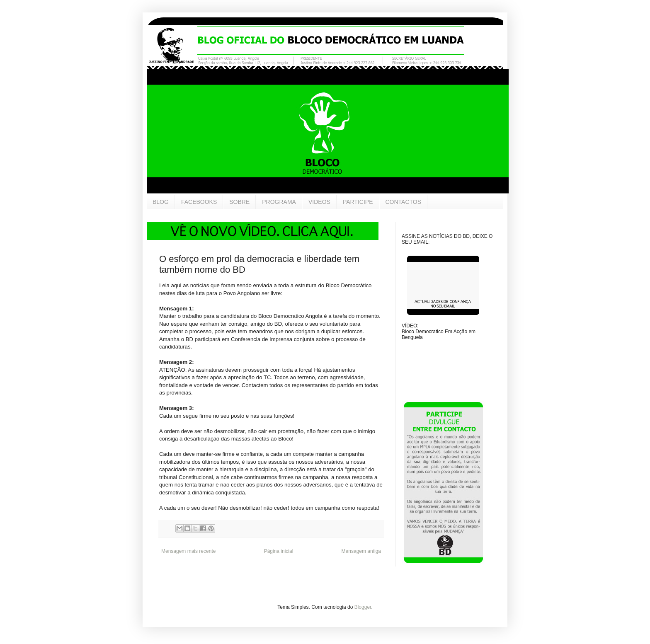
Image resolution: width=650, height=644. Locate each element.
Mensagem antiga (361, 551)
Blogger (363, 607)
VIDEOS (319, 202)
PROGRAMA (279, 202)
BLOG (161, 202)
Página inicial (279, 551)
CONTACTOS (404, 202)
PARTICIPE (358, 202)
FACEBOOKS (199, 202)
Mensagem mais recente (188, 551)
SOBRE (239, 202)
